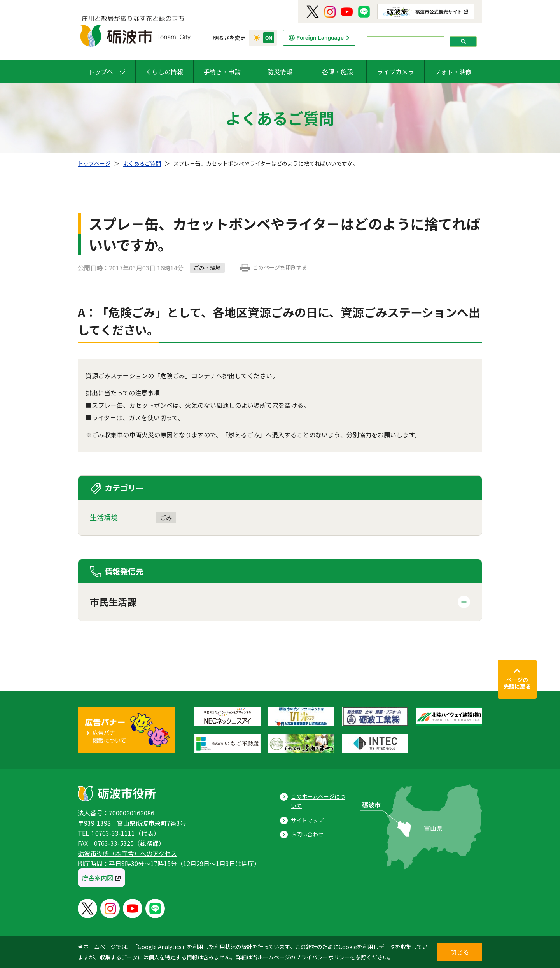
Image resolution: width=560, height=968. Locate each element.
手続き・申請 (222, 72)
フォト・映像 (453, 72)
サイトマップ (307, 820)
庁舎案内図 (98, 878)
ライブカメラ (395, 72)
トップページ (107, 72)
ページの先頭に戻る (517, 683)
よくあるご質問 (142, 163)
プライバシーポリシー (323, 957)
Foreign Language (320, 38)
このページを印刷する (280, 267)
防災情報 (280, 72)
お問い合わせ (307, 834)
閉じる (460, 952)
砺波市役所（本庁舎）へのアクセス (127, 853)
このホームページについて (318, 801)
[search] (405, 41)
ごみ (166, 517)
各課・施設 (338, 72)
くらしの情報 (164, 72)
